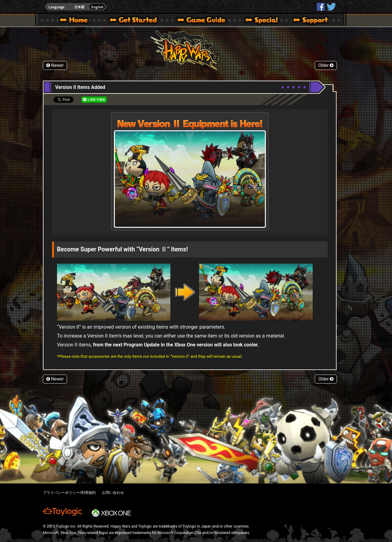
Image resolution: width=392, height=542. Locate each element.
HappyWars (321, 7)
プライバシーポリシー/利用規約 (69, 493)
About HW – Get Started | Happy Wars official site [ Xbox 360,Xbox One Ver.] (138, 21)
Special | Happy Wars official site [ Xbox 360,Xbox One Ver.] (259, 21)
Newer (55, 65)
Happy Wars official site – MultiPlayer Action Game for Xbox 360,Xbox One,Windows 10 (75, 21)
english (76, 7)
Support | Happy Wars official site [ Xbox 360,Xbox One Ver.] (305, 21)
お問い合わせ (113, 493)
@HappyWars (331, 7)
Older (326, 65)
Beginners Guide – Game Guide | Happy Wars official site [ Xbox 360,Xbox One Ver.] (206, 21)
